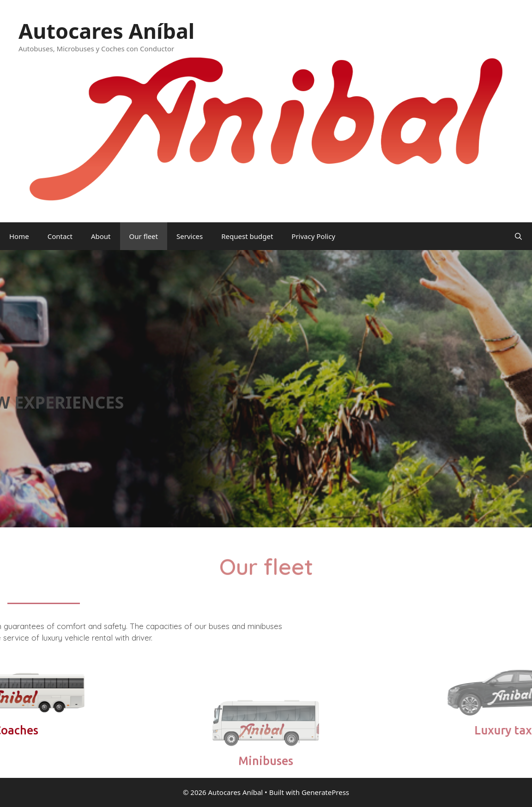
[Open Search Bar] (518, 236)
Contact (60, 236)
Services (190, 236)
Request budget (247, 236)
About (101, 236)
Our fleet (144, 236)
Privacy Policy (313, 236)
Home (19, 236)
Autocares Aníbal (106, 31)
